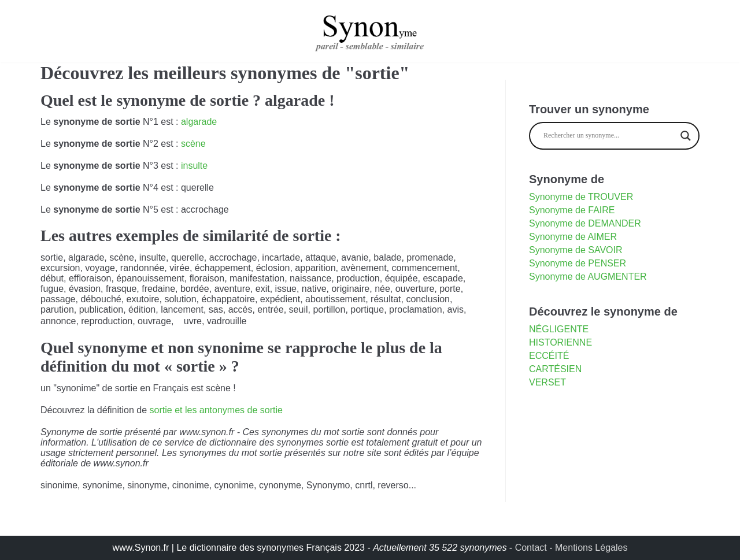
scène (193, 144)
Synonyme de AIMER (573, 237)
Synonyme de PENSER (578, 263)
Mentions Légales (591, 548)
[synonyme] (370, 31)
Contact (531, 548)
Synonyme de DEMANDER (585, 223)
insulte (194, 166)
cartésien (555, 369)
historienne (560, 342)
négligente (559, 329)
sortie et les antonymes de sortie (216, 410)
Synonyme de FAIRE (572, 210)
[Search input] (609, 136)
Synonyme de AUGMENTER (588, 277)
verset (547, 382)
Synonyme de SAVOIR (576, 250)
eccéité (549, 356)
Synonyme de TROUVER (581, 197)
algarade (199, 122)
